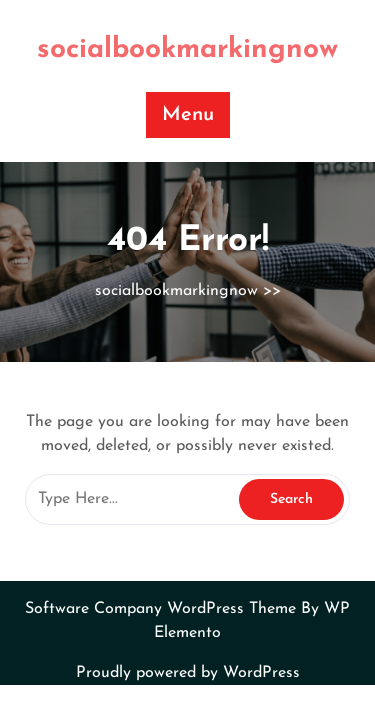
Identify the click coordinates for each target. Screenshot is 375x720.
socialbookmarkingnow (187, 50)
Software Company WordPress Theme (163, 609)
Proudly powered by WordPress (188, 673)
